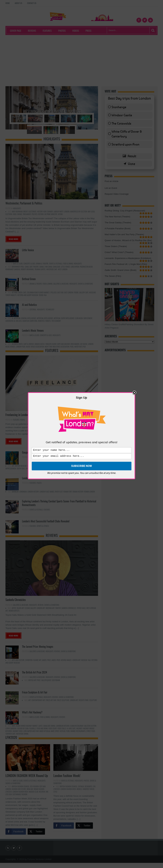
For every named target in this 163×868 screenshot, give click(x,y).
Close (134, 392)
